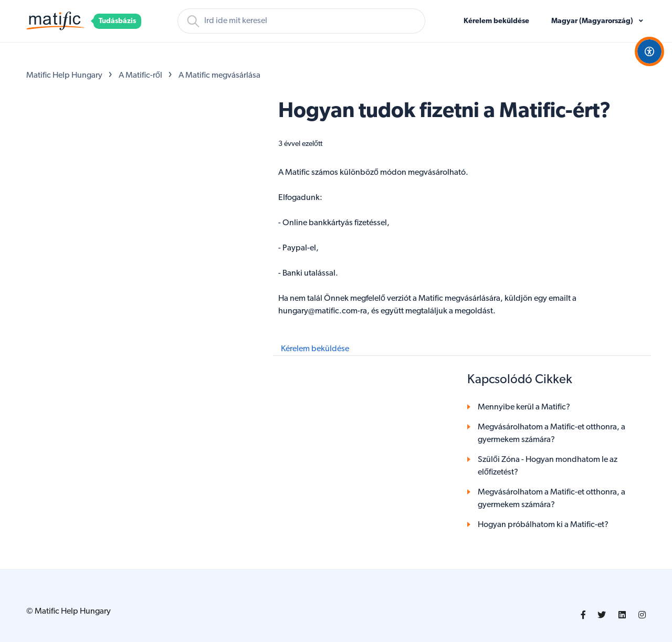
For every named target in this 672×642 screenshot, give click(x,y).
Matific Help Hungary (64, 76)
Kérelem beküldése (496, 21)
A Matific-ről (140, 76)
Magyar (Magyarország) (593, 21)
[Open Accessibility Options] (649, 51)
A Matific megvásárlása (219, 76)
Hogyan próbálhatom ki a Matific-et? (543, 525)
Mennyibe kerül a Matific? (524, 407)
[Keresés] (301, 21)
